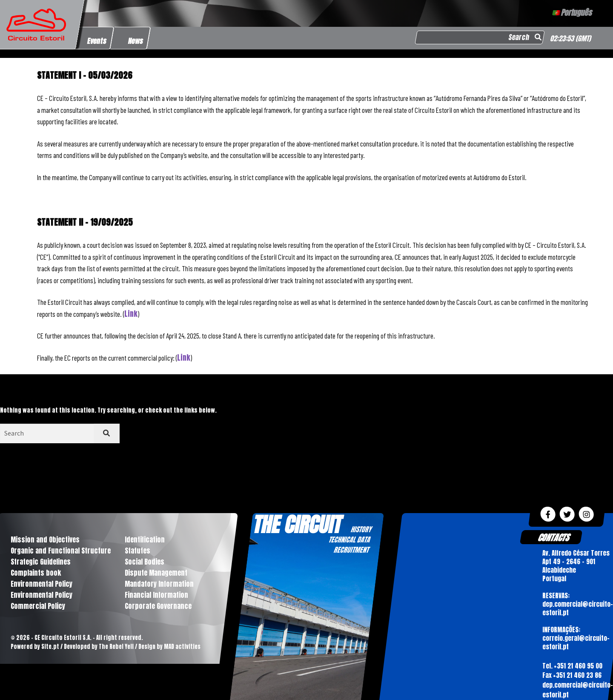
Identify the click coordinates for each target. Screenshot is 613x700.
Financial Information (156, 595)
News (136, 41)
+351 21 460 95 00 (578, 666)
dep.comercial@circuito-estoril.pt (577, 690)
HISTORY (361, 529)
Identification (145, 539)
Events (97, 41)
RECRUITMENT (351, 550)
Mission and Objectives (45, 539)
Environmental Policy (42, 584)
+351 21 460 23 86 (577, 675)
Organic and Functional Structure (61, 551)
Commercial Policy (38, 606)
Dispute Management (156, 573)
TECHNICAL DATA (349, 539)
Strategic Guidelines (41, 562)
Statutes (137, 551)
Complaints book (36, 573)
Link (131, 314)
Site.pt (50, 647)
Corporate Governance (158, 606)
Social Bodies (145, 562)
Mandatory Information (159, 584)
